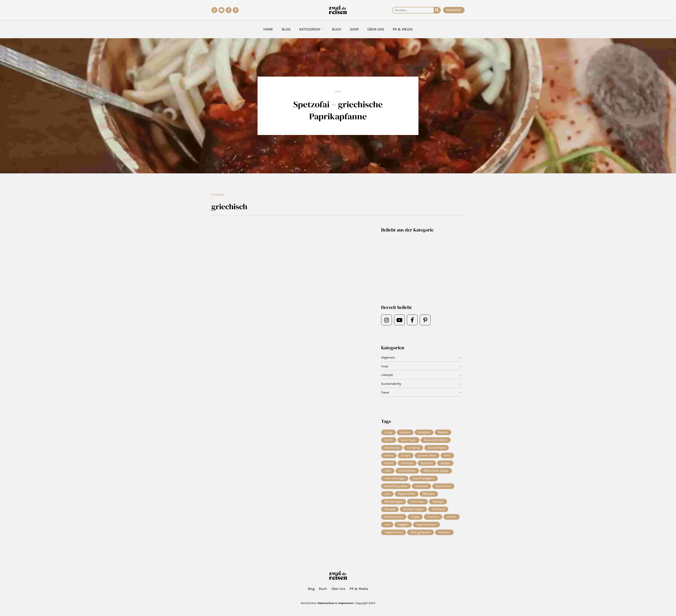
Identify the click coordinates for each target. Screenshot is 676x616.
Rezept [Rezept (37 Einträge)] (438, 503)
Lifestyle (387, 375)
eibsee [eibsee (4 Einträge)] (389, 456)
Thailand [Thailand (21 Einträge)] (438, 511)
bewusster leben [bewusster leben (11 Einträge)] (436, 440)
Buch (337, 29)
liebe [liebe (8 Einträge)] (388, 472)
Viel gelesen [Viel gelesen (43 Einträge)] (421, 535)
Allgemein (388, 358)
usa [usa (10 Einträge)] (387, 527)
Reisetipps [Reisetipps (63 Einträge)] (394, 503)
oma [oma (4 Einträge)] (387, 495)
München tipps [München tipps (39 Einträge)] (436, 472)
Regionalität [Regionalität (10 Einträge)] (407, 495)
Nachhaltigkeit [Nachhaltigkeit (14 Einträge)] (424, 480)
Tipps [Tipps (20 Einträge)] (415, 519)
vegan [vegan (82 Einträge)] (403, 527)
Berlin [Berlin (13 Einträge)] (389, 440)
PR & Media (403, 29)
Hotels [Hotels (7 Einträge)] (389, 464)
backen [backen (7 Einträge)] (405, 432)
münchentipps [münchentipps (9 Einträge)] (395, 480)
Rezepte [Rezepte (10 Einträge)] (390, 511)
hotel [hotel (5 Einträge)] (447, 456)
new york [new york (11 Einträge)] (421, 487)
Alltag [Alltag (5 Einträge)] (388, 432)
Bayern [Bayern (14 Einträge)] (443, 432)
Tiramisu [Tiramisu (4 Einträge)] (433, 519)
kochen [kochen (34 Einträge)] (427, 464)
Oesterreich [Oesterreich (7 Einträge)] (443, 487)
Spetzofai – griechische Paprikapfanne (338, 110)
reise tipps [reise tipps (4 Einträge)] (418, 503)
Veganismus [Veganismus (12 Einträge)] (394, 535)
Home (268, 29)
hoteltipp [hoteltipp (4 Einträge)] (407, 464)
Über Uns (376, 29)
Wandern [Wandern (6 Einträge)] (444, 535)
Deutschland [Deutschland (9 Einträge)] (437, 448)
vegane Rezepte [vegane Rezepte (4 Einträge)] (426, 527)
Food (338, 92)
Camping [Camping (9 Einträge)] (413, 448)
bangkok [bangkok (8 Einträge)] (424, 432)
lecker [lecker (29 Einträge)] (445, 464)
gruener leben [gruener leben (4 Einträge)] (427, 456)
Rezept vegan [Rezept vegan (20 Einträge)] (413, 511)
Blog (286, 29)
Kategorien (311, 29)
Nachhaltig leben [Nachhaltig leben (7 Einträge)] (396, 487)
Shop (354, 29)
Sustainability (391, 384)
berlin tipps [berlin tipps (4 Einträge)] (408, 440)
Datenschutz (326, 603)
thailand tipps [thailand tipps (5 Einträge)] (394, 519)
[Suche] (437, 10)
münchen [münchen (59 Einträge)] (407, 472)
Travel (385, 393)
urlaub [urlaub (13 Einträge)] (452, 519)
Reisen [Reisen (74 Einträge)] (429, 495)
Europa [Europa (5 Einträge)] (406, 456)
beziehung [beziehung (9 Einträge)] (392, 448)
